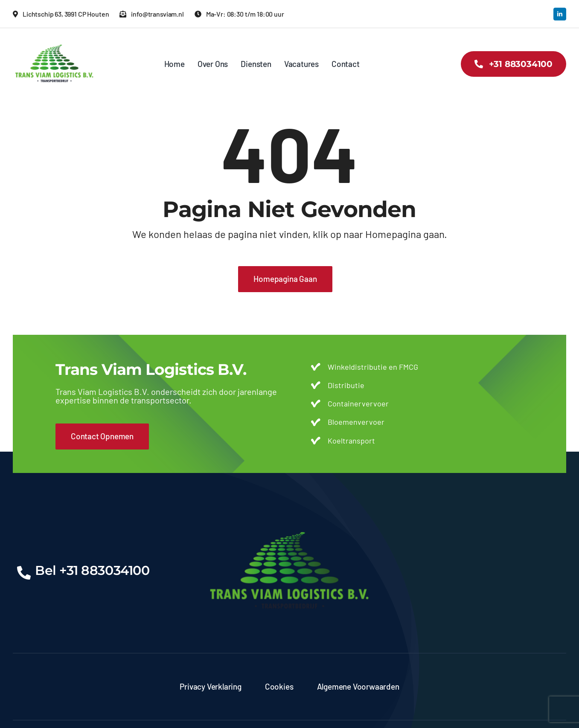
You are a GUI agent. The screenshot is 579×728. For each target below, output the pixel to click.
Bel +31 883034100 (92, 570)
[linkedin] (560, 14)
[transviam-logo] (54, 41)
